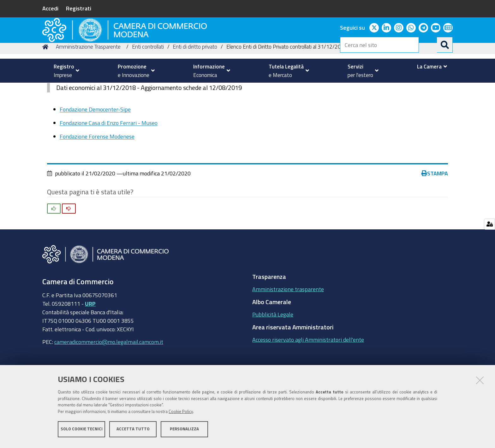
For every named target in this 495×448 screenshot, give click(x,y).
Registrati (79, 8)
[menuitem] (64, 71)
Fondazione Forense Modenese (97, 179)
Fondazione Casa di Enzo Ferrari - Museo (109, 166)
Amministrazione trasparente (288, 332)
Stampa (435, 216)
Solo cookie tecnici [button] (82, 431)
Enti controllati (148, 89)
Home (46, 89)
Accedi (50, 8)
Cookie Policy (181, 414)
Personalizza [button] (184, 431)
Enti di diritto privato (195, 89)
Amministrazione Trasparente (88, 89)
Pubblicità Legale (273, 357)
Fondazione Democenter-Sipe (95, 152)
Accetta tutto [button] (133, 431)
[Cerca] (445, 45)
